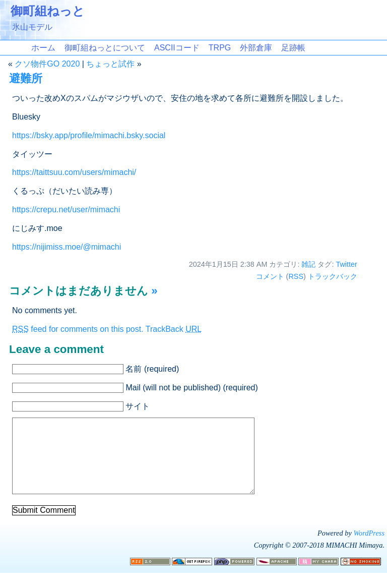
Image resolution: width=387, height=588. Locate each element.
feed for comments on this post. (78, 329)
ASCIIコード (177, 48)
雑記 (308, 264)
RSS (296, 276)
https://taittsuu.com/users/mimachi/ (74, 172)
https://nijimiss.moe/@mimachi (67, 247)
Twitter (346, 264)
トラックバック (333, 276)
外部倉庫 (256, 48)
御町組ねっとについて (105, 48)
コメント (270, 276)
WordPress (369, 548)
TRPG (220, 48)
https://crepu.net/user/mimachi (66, 210)
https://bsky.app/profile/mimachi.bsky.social (89, 135)
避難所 (26, 78)
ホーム (43, 48)
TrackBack (174, 329)
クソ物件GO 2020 (47, 64)
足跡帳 (293, 48)
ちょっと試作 (110, 64)
